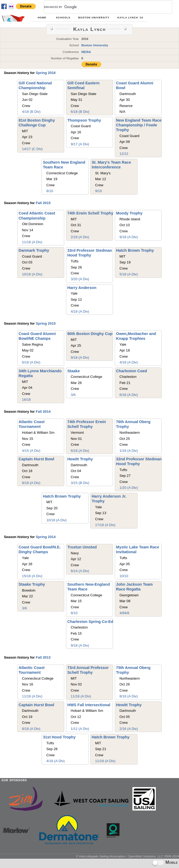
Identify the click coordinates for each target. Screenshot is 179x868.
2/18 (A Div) (80, 237)
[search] (102, 7)
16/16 (27, 400)
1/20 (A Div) (129, 488)
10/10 (124, 576)
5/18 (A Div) (129, 274)
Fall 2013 (43, 657)
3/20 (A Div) (80, 279)
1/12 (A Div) (80, 729)
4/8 (122, 613)
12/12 (124, 154)
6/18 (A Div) (31, 362)
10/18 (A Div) (32, 274)
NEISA (86, 52)
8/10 (50, 191)
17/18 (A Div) (105, 525)
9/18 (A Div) (129, 237)
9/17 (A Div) (80, 144)
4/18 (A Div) (80, 311)
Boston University (94, 18)
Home (42, 18)
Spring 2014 (46, 537)
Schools (63, 18)
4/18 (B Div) (31, 112)
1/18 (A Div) (129, 451)
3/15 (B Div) (80, 483)
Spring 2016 (46, 73)
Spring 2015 (46, 323)
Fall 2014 (43, 412)
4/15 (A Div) (31, 451)
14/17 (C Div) (32, 149)
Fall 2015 (43, 203)
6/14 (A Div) (80, 571)
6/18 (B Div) (80, 112)
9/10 (99, 191)
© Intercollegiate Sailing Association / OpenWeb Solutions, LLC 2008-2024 (127, 856)
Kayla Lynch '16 (130, 18)
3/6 (73, 395)
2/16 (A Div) (129, 729)
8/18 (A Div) (31, 483)
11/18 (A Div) (32, 242)
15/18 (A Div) (32, 576)
